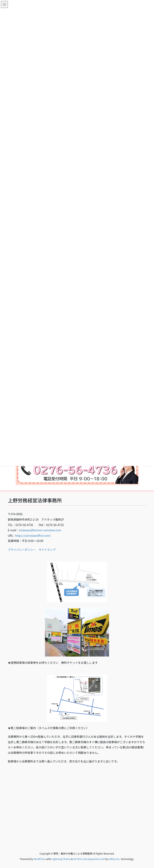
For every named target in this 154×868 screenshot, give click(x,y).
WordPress (40, 859)
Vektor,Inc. (114, 859)
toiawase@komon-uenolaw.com (40, 530)
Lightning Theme (61, 859)
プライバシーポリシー (22, 550)
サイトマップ (47, 550)
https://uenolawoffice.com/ (33, 536)
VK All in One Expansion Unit (89, 859)
